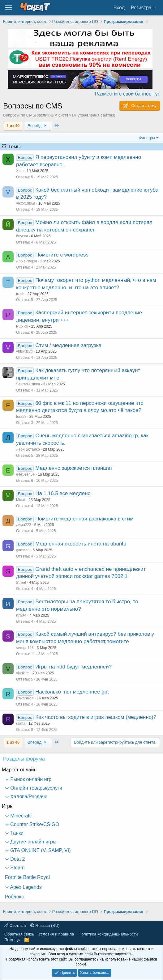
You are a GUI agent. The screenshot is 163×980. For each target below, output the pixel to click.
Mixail (21, 500)
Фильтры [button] (147, 138)
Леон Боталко (28, 449)
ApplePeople (27, 261)
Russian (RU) (45, 925)
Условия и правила (56, 934)
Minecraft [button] (20, 816)
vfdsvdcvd (24, 351)
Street (21, 583)
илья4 (21, 615)
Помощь (12, 940)
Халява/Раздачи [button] (28, 797)
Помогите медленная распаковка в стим (84, 519)
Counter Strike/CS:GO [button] (34, 824)
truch (20, 294)
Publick (22, 326)
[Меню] (9, 8)
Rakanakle (25, 698)
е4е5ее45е (25, 474)
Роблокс (14, 897)
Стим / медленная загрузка (68, 345)
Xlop (20, 171)
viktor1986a (26, 203)
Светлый (15, 925)
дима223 (24, 525)
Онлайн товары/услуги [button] (36, 788)
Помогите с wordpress (62, 255)
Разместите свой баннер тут (127, 94)
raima (21, 723)
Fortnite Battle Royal (27, 877)
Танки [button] (16, 833)
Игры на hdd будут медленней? (73, 667)
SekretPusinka (28, 384)
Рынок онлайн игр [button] (30, 779)
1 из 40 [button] (13, 126)
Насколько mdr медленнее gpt (72, 692)
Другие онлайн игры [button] (33, 842)
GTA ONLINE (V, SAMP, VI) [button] (40, 850)
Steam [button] (17, 868)
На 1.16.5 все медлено (63, 493)
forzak (21, 417)
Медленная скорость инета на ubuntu (81, 544)
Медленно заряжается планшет (74, 468)
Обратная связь (19, 934)
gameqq (23, 550)
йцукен (22, 236)
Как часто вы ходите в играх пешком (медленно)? (96, 717)
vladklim (23, 673)
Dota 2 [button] (17, 859)
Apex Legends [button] (25, 887)
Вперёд (38, 126)
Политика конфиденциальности (108, 934)
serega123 (25, 648)
